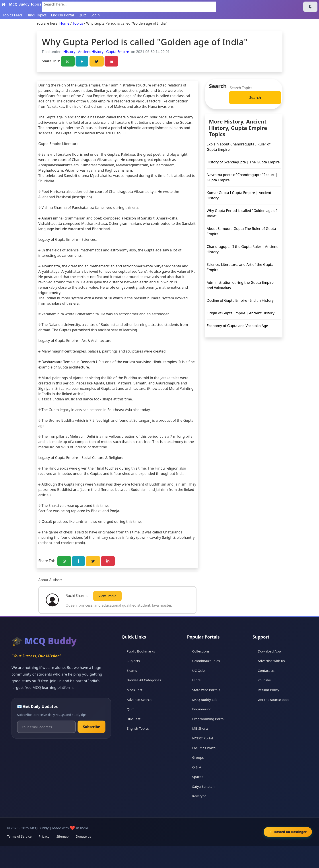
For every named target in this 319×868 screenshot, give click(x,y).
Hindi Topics (36, 15)
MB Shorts (200, 728)
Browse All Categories (144, 680)
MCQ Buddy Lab (205, 699)
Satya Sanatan (203, 786)
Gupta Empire (117, 52)
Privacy (44, 836)
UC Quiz (199, 670)
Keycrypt (199, 796)
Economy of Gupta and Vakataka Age (237, 326)
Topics (78, 23)
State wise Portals (206, 690)
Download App (269, 651)
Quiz (82, 15)
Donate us (83, 836)
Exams (132, 670)
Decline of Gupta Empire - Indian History (240, 300)
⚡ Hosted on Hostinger (288, 832)
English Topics (138, 728)
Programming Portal (208, 719)
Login (95, 15)
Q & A (197, 767)
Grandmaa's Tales (206, 661)
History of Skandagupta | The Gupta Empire (243, 162)
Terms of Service (19, 836)
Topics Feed (12, 15)
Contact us (266, 670)
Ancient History (90, 52)
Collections (201, 651)
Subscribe (91, 727)
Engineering (202, 709)
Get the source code (273, 699)
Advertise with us (271, 661)
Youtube (264, 680)
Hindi (196, 680)
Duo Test (134, 719)
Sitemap (63, 836)
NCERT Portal (203, 738)
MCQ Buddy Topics (25, 4)
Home (64, 23)
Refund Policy (268, 690)
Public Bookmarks (141, 651)
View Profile (107, 596)
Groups (198, 757)
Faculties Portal (204, 748)
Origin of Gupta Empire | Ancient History (241, 313)
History (69, 52)
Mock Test (135, 690)
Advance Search (139, 699)
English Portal (62, 15)
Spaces (198, 777)
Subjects (133, 661)
